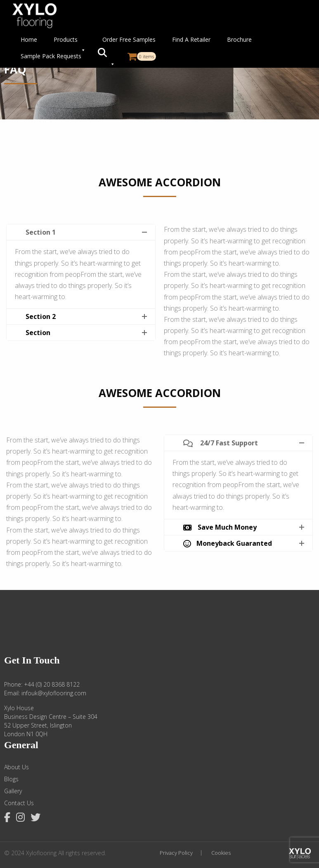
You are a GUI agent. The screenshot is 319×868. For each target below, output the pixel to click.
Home (29, 39)
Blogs (11, 779)
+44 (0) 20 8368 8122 (52, 684)
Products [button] (70, 42)
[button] (106, 56)
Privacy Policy (176, 853)
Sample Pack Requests (51, 56)
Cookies (221, 853)
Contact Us (19, 803)
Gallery (13, 791)
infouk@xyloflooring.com (54, 693)
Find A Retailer (191, 39)
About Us (17, 767)
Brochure (239, 39)
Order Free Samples (129, 39)
